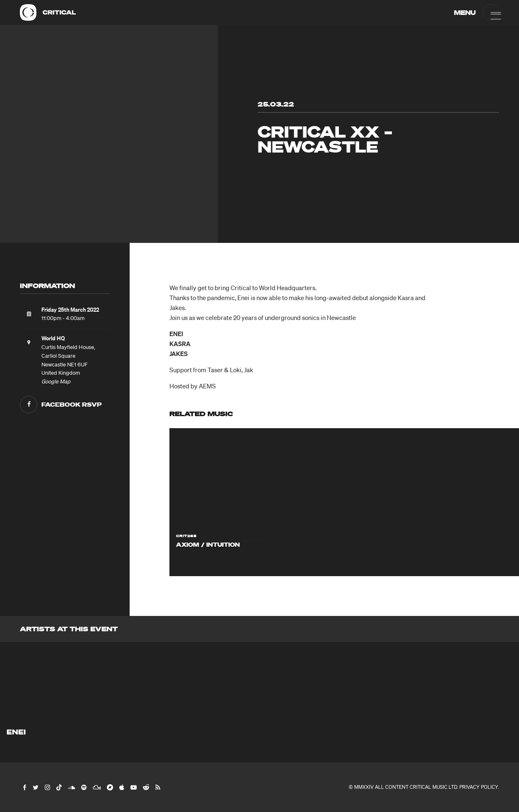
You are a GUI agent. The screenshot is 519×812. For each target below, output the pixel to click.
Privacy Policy (479, 787)
